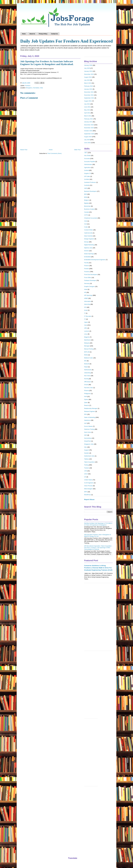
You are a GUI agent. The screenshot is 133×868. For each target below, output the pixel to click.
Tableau (87, 459)
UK (85, 477)
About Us (32, 34)
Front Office (88, 278)
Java (86, 325)
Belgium (87, 200)
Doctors (87, 251)
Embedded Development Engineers (95, 260)
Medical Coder (89, 358)
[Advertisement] (98, 618)
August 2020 (88, 137)
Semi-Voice (88, 432)
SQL (86, 447)
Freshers (28, 86)
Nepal (86, 367)
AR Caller (87, 176)
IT (85, 313)
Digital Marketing (89, 245)
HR (85, 292)
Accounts (87, 159)
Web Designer (88, 489)
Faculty (86, 263)
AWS (86, 188)
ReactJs (87, 405)
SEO (86, 435)
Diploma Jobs (88, 248)
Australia (87, 185)
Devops (86, 242)
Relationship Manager (91, 408)
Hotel (86, 289)
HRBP (86, 298)
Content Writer (89, 230)
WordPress (87, 495)
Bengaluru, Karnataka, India (34, 88)
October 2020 (88, 131)
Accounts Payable (90, 162)
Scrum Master (88, 426)
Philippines (87, 394)
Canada (87, 212)
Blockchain (87, 206)
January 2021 (88, 122)
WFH (86, 492)
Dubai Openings (89, 254)
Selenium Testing (89, 429)
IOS (85, 307)
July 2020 (87, 140)
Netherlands (88, 370)
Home (24, 34)
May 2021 (87, 110)
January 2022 (88, 89)
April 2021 (87, 113)
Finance (87, 266)
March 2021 (88, 116)
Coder (86, 227)
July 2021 (87, 104)
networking (87, 373)
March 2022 (88, 83)
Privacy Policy (43, 34)
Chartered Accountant (91, 218)
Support (87, 450)
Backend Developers (90, 191)
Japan (86, 322)
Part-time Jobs (89, 388)
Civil (85, 224)
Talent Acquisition (89, 462)
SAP (86, 423)
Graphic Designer (89, 286)
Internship (87, 304)
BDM (86, 197)
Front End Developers (91, 275)
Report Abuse (89, 499)
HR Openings (88, 295)
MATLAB (87, 352)
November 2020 (89, 128)
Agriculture (87, 167)
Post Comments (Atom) (54, 153)
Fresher (87, 269)
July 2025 (87, 68)
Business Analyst (89, 209)
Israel (86, 310)
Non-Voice (87, 376)
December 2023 (89, 74)
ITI (85, 319)
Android (87, 170)
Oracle (86, 385)
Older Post (77, 150)
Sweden (87, 453)
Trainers (87, 468)
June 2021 (87, 107)
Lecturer (87, 331)
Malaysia (87, 343)
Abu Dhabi (87, 155)
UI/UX (86, 474)
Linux (86, 334)
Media (86, 355)
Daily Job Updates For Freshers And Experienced (66, 41)
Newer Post (24, 150)
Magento (87, 337)
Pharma (87, 391)
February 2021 (89, 119)
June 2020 (87, 143)
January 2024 (88, 71)
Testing (86, 465)
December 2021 (89, 92)
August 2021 (88, 101)
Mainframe (87, 340)
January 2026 (88, 65)
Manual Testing (89, 349)
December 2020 (89, 125)
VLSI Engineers (89, 483)
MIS (85, 361)
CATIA (86, 215)
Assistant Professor (90, 182)
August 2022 (88, 77)
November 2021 (89, 95)
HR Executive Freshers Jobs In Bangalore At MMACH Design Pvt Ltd (98, 535)
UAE (86, 471)
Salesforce (87, 420)
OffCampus (88, 382)
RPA (86, 414)
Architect (87, 179)
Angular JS (87, 173)
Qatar (86, 402)
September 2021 (89, 98)
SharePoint (87, 441)
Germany (87, 283)
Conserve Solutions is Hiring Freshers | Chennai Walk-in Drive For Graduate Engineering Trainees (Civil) (98, 568)
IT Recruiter (88, 316)
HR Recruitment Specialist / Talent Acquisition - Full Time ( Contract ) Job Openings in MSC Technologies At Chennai (98, 548)
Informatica (87, 301)
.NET (86, 153)
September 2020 (89, 134)
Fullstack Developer (90, 280)
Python (86, 399)
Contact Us (54, 34)
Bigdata (86, 203)
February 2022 (89, 86)
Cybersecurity (88, 233)
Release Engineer (90, 411)
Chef (86, 221)
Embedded (87, 257)
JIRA (86, 328)
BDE (86, 194)
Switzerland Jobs (89, 456)
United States (88, 480)
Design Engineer (89, 239)
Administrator (88, 164)
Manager (87, 346)
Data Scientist (88, 236)
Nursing (87, 379)
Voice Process (88, 486)
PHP (86, 397)
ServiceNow (88, 438)
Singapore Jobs (89, 444)
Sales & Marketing (90, 417)
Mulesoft (87, 364)
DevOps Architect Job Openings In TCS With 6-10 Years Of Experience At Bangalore (98, 524)
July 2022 (87, 80)
